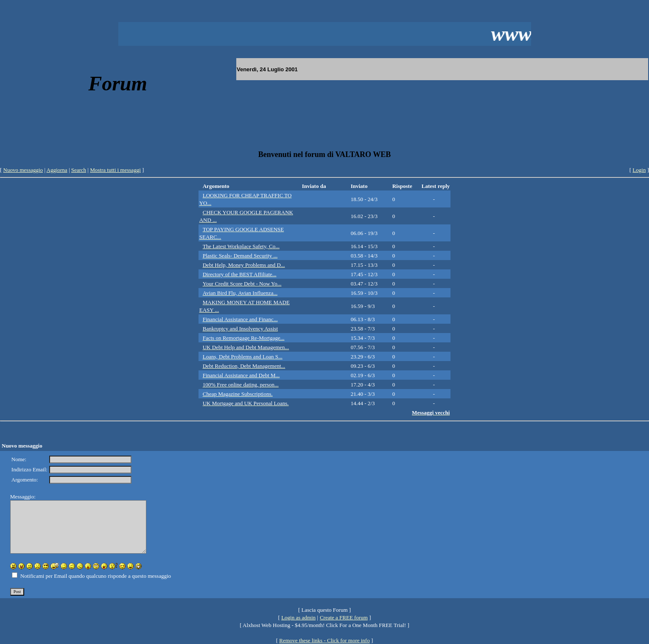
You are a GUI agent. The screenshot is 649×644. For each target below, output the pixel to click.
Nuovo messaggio (23, 170)
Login (639, 170)
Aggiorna (57, 170)
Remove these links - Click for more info (324, 640)
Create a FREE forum (344, 617)
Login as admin (298, 617)
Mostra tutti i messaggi (115, 170)
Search (79, 170)
